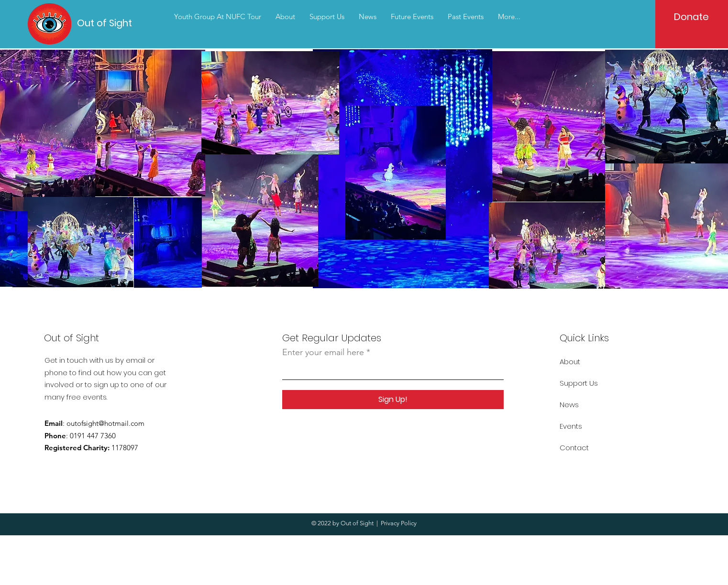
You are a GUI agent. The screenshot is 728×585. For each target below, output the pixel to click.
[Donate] (691, 17)
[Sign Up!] (393, 400)
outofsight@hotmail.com (105, 423)
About (570, 362)
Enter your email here (323, 352)
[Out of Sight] (111, 23)
